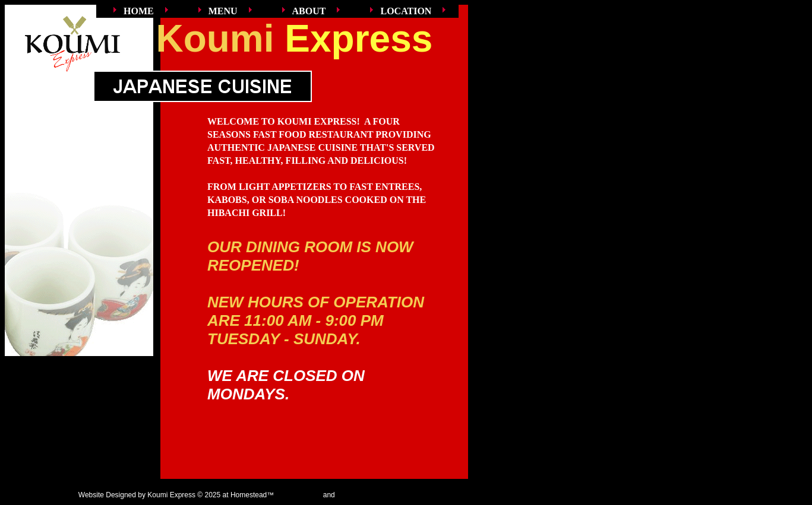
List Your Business (366, 495)
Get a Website (299, 495)
